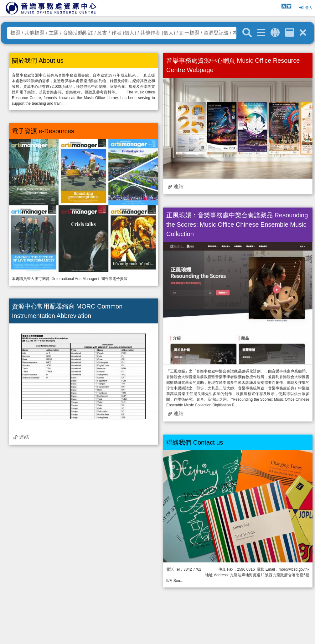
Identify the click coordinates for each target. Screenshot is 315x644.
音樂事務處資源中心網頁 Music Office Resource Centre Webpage (233, 65)
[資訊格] (290, 33)
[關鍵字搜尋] (247, 33)
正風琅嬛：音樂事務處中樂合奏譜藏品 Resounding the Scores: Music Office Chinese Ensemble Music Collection (237, 224)
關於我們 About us (38, 61)
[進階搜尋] (261, 33)
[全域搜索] (275, 33)
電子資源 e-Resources (43, 131)
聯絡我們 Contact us (195, 442)
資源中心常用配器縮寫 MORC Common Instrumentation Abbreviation (67, 311)
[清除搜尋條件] (303, 33)
